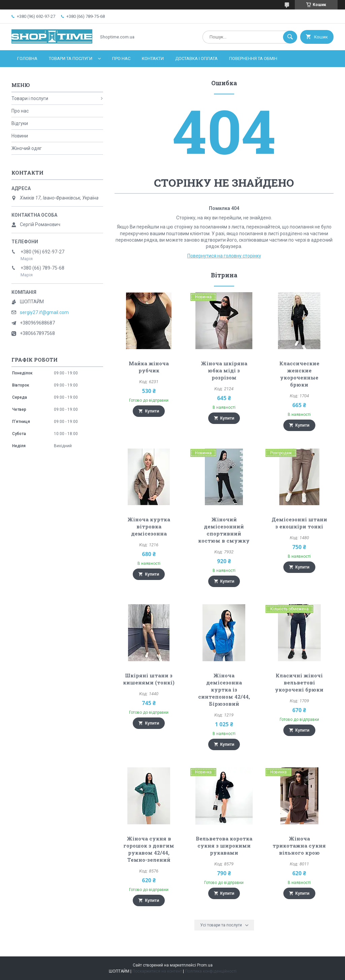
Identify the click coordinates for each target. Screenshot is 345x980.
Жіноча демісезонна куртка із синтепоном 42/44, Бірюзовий (224, 690)
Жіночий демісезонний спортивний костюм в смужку (224, 530)
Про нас (121, 58)
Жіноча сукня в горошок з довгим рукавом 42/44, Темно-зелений (149, 849)
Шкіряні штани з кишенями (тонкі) (149, 679)
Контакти (153, 58)
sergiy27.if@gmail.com (44, 312)
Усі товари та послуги (221, 925)
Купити (152, 411)
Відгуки (20, 123)
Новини (20, 136)
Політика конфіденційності (211, 971)
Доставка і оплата (196, 58)
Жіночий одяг (27, 148)
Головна (27, 58)
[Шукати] (290, 37)
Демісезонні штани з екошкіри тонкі (299, 523)
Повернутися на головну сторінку (224, 256)
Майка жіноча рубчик (149, 367)
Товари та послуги (71, 58)
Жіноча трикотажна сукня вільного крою (299, 846)
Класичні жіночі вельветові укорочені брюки (299, 682)
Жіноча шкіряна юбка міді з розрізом (224, 370)
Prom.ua (205, 965)
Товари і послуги (30, 98)
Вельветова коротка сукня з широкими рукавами (224, 846)
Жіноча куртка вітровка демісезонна (149, 526)
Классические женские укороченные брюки (299, 374)
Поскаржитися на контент (157, 971)
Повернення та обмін (253, 58)
